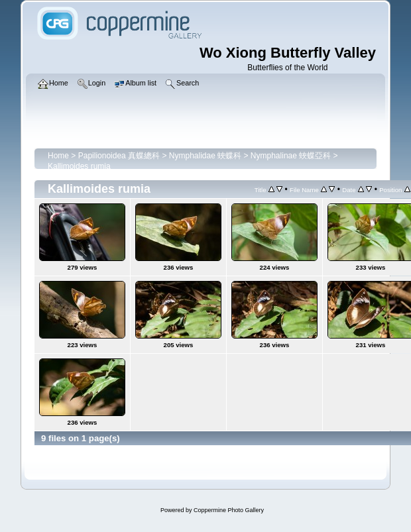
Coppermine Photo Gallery (229, 510)
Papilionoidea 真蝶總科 (119, 156)
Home (58, 156)
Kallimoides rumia (79, 166)
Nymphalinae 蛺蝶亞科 (291, 156)
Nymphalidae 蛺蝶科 (205, 156)
